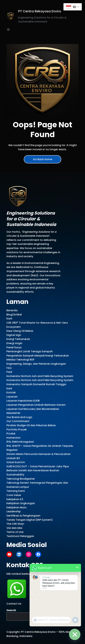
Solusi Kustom (16, 462)
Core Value (14, 495)
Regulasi (12, 450)
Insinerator (13, 438)
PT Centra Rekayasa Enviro (40, 11)
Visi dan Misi (14, 528)
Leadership (14, 511)
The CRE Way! (15, 524)
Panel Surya (14, 347)
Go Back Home (43, 159)
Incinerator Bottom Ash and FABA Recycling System (40, 376)
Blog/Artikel (14, 315)
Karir (9, 319)
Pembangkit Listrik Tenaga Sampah (30, 351)
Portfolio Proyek (17, 430)
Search (11, 610)
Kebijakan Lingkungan (21, 503)
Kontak (11, 392)
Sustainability (15, 475)
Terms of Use (15, 532)
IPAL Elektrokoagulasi (20, 442)
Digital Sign (14, 335)
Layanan (12, 397)
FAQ (9, 368)
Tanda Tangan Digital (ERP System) (30, 520)
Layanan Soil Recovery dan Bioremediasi (33, 409)
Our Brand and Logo (19, 417)
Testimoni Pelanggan (20, 536)
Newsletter (13, 413)
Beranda (12, 310)
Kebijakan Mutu (16, 507)
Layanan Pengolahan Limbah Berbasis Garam (36, 405)
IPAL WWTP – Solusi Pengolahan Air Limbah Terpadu (40, 446)
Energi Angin (14, 343)
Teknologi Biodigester (21, 479)
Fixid (9, 372)
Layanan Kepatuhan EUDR (23, 401)
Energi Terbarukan (18, 339)
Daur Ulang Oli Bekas (20, 331)
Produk (11, 434)
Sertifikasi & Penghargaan (23, 516)
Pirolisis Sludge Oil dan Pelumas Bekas (31, 425)
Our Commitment (18, 421)
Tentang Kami (16, 491)
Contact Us (14, 604)
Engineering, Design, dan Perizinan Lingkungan (36, 364)
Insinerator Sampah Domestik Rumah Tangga (36, 384)
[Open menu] (8, 30)
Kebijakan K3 (15, 499)
